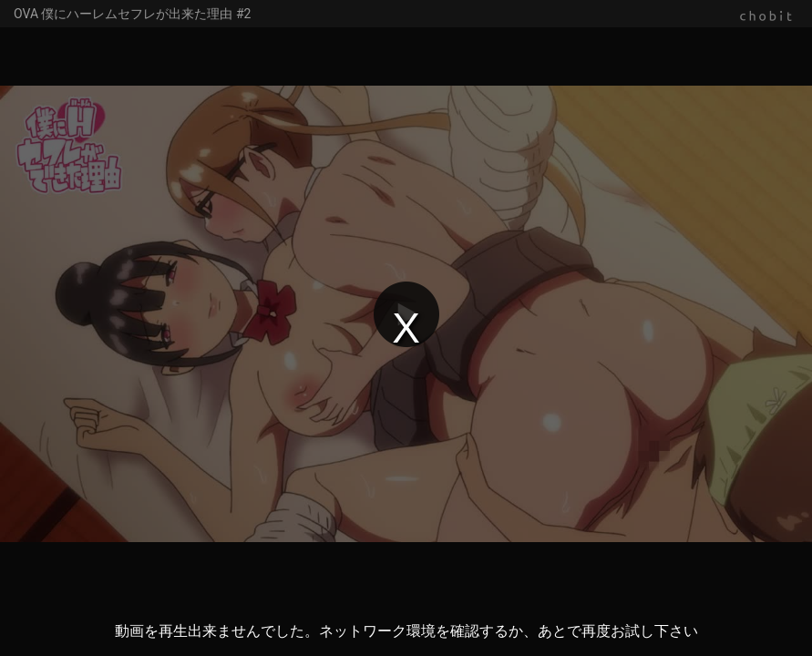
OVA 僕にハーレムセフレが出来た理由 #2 (132, 14)
